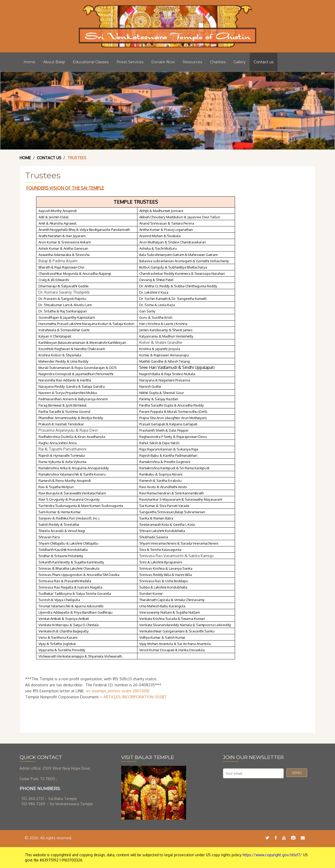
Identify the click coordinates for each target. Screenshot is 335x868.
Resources (192, 62)
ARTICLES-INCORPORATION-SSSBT (135, 697)
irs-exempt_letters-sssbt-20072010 (118, 691)
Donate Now (163, 62)
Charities (218, 62)
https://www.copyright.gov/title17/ (272, 855)
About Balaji (54, 62)
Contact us (264, 62)
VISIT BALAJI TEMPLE (148, 757)
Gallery (240, 62)
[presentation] (263, 791)
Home (29, 62)
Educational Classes (91, 62)
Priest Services (130, 62)
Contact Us (49, 158)
